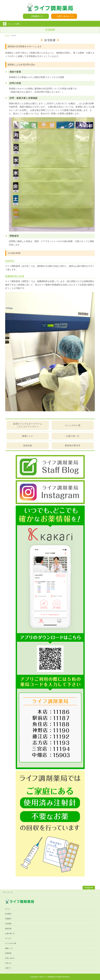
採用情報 (8, 953)
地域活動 (28, 446)
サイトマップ (8, 892)
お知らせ (8, 963)
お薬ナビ (8, 968)
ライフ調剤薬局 (49, 977)
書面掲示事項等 (73, 446)
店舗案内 (35, 16)
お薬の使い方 (73, 436)
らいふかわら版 (73, 425)
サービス (8, 938)
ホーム (7, 909)
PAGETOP (89, 888)
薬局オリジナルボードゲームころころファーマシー (28, 425)
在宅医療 (8, 924)
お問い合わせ (63, 16)
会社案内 (8, 914)
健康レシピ (28, 436)
